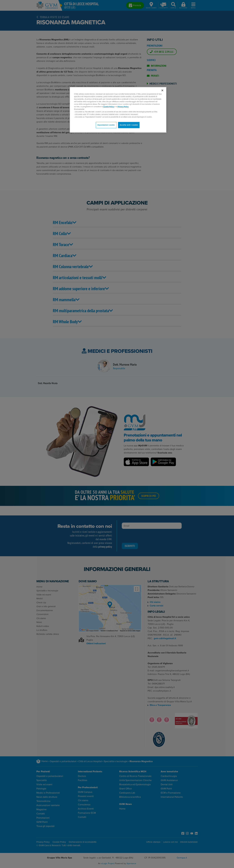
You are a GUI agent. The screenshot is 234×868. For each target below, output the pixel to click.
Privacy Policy (123, 107)
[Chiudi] (162, 90)
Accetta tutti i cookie (129, 125)
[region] (118, 110)
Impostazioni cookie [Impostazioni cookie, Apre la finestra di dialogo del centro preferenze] (106, 125)
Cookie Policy (109, 107)
